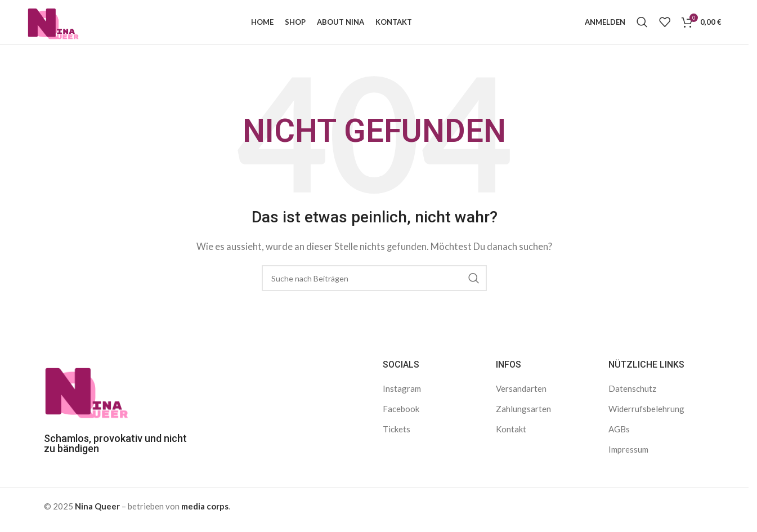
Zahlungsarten (523, 415)
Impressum (628, 455)
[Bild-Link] (86, 396)
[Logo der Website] (57, 24)
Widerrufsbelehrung (646, 415)
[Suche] (642, 25)
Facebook (401, 415)
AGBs (619, 435)
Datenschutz (632, 395)
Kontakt (511, 435)
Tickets (397, 435)
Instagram (402, 395)
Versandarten (521, 395)
